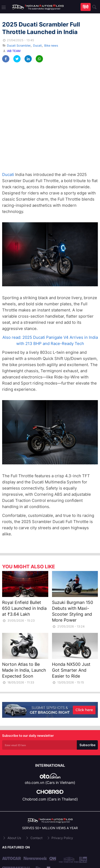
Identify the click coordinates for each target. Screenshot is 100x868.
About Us (12, 838)
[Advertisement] (50, 117)
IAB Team (14, 51)
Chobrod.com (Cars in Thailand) (50, 799)
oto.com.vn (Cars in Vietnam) (50, 782)
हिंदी (86, 7)
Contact (34, 838)
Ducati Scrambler (19, 46)
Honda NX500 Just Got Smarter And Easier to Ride (71, 670)
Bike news (51, 46)
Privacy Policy (60, 838)
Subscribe (87, 745)
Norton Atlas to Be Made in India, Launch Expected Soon (24, 670)
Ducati (37, 46)
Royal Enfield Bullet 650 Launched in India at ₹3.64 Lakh (24, 608)
